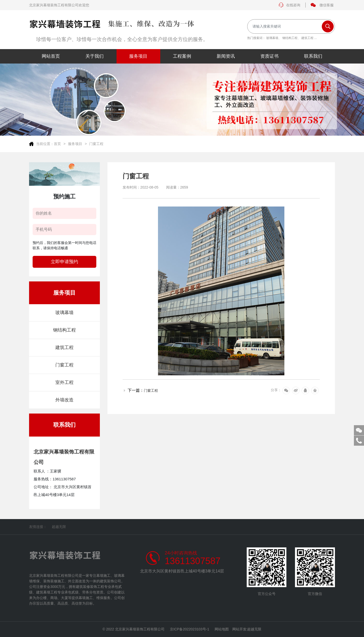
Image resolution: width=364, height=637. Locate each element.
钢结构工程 (290, 38)
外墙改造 (64, 400)
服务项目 (75, 144)
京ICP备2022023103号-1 (190, 629)
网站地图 (222, 629)
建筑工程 (307, 38)
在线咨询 (289, 5)
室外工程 (64, 382)
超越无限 (59, 527)
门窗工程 (96, 144)
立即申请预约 (64, 262)
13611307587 (193, 561)
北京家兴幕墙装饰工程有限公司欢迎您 (59, 5)
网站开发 (239, 629)
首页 (57, 144)
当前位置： (45, 144)
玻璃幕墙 (272, 38)
